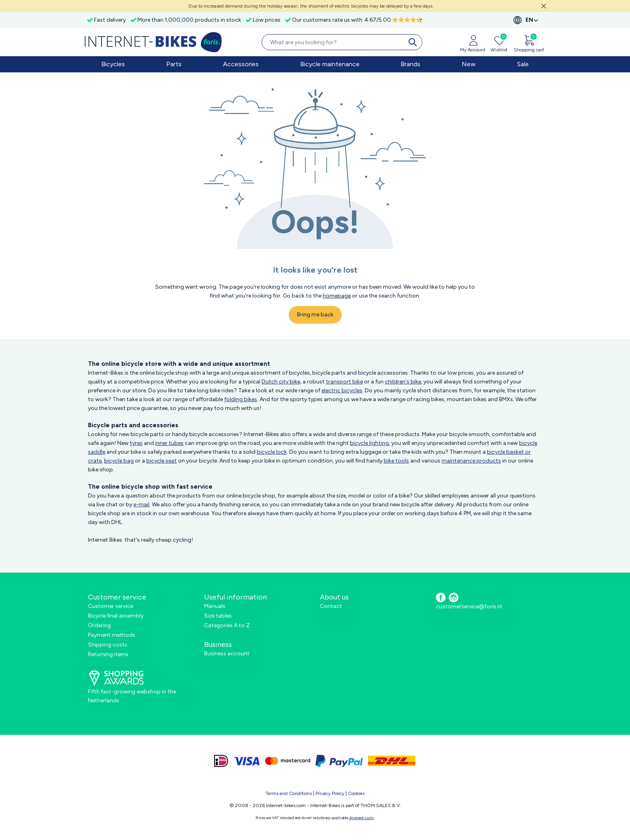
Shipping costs (108, 645)
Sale (523, 64)
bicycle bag (119, 461)
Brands (410, 64)
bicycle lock (272, 452)
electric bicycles (342, 390)
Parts (174, 64)
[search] (414, 42)
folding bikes (241, 399)
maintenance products (471, 461)
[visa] (247, 761)
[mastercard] (288, 761)
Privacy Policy (330, 793)
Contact (331, 606)
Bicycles (113, 64)
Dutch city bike (281, 382)
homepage (337, 296)
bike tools (396, 461)
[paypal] (339, 761)
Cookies (356, 793)
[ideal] (221, 761)
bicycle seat (162, 461)
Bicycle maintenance (330, 64)
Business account (227, 653)
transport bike (344, 382)
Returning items (108, 654)
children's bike (403, 382)
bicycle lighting (369, 443)
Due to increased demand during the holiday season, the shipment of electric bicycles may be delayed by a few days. (311, 6)
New (469, 64)
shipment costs (361, 818)
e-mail (141, 505)
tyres (136, 443)
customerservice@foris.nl (469, 607)
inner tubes (169, 443)
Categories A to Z (227, 625)
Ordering (99, 625)
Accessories (241, 64)
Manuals (215, 606)
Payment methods (112, 635)
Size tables (218, 616)
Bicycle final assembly (116, 616)
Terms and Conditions (289, 793)
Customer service (110, 606)
